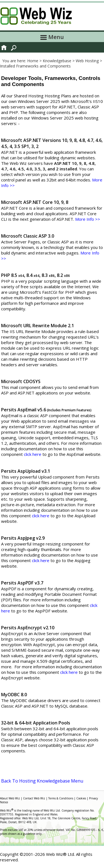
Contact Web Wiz (34, 798)
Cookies (81, 798)
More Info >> (88, 219)
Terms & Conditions (61, 798)
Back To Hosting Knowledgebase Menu (42, 781)
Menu (52, 37)
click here (33, 454)
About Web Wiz (10, 798)
